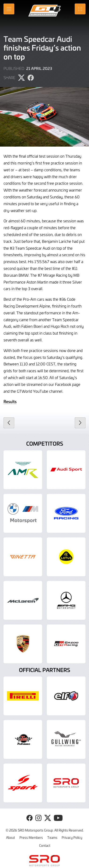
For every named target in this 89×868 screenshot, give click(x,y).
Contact (45, 845)
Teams (52, 837)
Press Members (31, 837)
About (11, 837)
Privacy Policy (72, 837)
